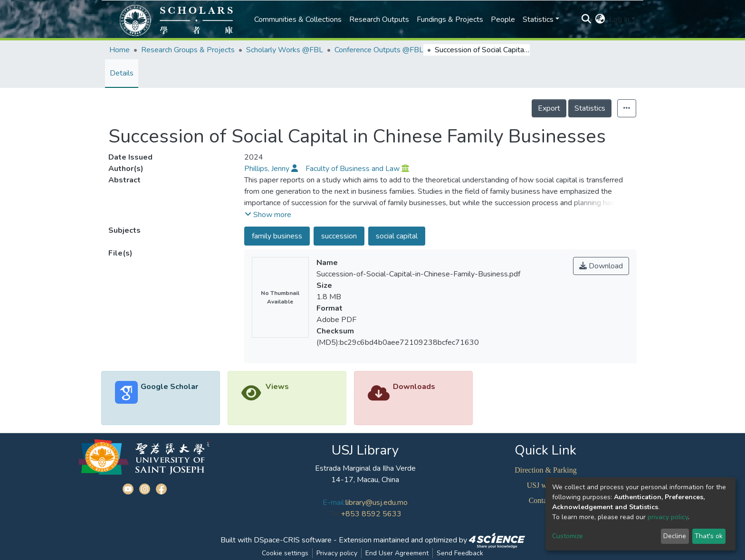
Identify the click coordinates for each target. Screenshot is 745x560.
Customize (568, 536)
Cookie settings (285, 553)
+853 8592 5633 (371, 514)
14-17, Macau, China (365, 480)
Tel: (335, 514)
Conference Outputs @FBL (379, 50)
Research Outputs (379, 19)
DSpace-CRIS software (293, 540)
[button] (600, 19)
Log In (619, 19)
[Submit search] (587, 19)
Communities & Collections (298, 19)
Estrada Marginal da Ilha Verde (365, 468)
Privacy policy (337, 553)
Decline (675, 536)
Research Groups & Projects (188, 50)
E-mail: (334, 503)
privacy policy (668, 517)
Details (122, 73)
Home (119, 50)
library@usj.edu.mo (377, 503)
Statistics (590, 108)
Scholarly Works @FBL (285, 50)
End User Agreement (397, 553)
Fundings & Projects (450, 19)
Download (601, 266)
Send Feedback (460, 553)
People (503, 19)
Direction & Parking (546, 470)
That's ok (709, 536)
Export (549, 108)
